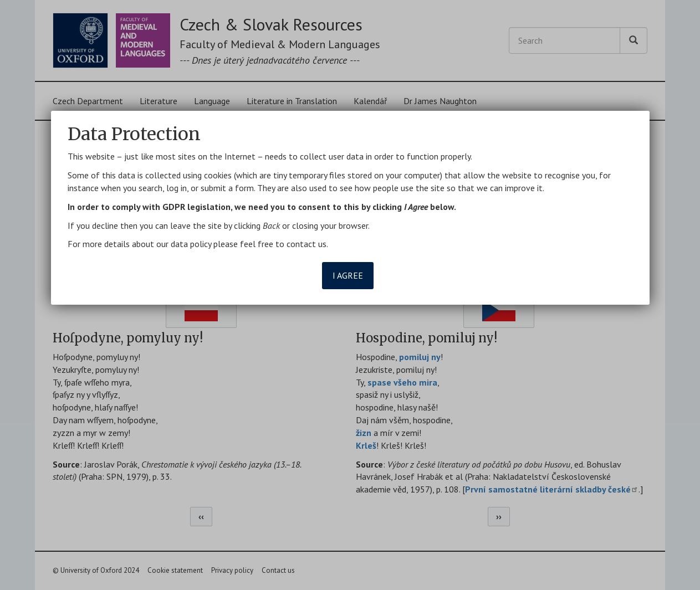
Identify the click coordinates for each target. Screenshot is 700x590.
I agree (348, 275)
